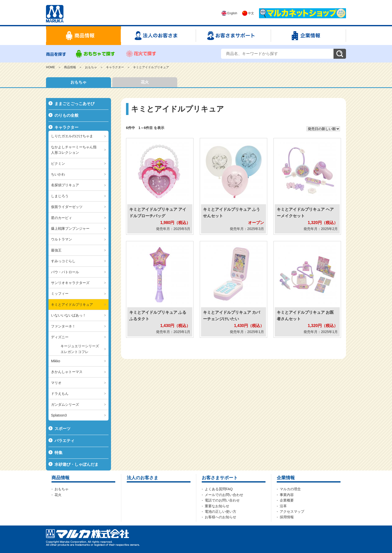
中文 (248, 13)
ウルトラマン (61, 239)
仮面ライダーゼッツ (67, 207)
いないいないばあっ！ (68, 315)
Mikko (56, 361)
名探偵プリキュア (65, 185)
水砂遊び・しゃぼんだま (76, 464)
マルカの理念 (290, 489)
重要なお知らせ (217, 506)
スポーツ (62, 429)
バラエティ (64, 441)
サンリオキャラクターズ (70, 283)
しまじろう (60, 196)
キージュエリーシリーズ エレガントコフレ (81, 349)
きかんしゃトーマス (67, 372)
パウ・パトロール (65, 272)
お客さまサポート (220, 478)
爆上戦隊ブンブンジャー (70, 228)
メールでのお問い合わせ (224, 495)
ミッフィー (60, 293)
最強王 (56, 250)
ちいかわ (58, 174)
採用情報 (287, 517)
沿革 (283, 506)
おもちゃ (91, 67)
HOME (50, 67)
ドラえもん (60, 393)
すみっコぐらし (63, 261)
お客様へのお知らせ (220, 517)
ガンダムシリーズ (65, 404)
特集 (58, 453)
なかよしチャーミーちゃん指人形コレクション (74, 150)
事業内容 (287, 495)
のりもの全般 (66, 115)
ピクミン (58, 163)
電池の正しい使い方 (220, 511)
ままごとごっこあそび (74, 104)
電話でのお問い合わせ (222, 500)
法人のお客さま (142, 478)
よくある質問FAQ (219, 489)
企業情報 (286, 478)
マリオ (56, 383)
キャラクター (115, 67)
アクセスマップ (292, 511)
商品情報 (70, 67)
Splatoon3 (59, 415)
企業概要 (287, 500)
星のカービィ (61, 218)
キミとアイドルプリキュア (151, 67)
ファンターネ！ (63, 326)
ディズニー (60, 337)
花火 (145, 82)
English (229, 13)
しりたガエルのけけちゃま (72, 136)
